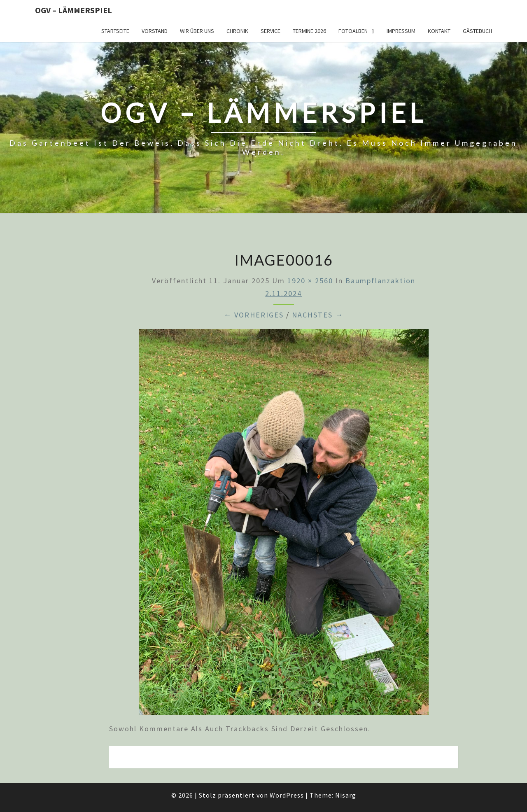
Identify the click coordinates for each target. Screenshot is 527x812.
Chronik (237, 31)
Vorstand (155, 31)
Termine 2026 (309, 31)
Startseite (115, 31)
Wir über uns (197, 31)
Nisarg (346, 795)
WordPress (287, 795)
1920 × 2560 (310, 281)
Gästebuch (477, 31)
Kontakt (439, 31)
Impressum (401, 31)
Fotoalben (353, 31)
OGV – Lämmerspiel (73, 10)
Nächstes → (318, 315)
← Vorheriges (254, 315)
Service (270, 31)
